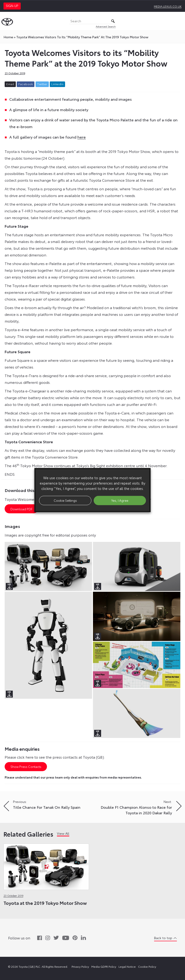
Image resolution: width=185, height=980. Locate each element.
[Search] (92, 21)
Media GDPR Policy (104, 966)
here (82, 137)
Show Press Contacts (26, 767)
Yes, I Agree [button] (120, 500)
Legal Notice (127, 966)
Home (8, 37)
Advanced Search (106, 26)
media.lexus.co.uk (168, 6)
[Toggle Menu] (179, 21)
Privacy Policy (80, 966)
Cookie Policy (147, 966)
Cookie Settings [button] (65, 500)
